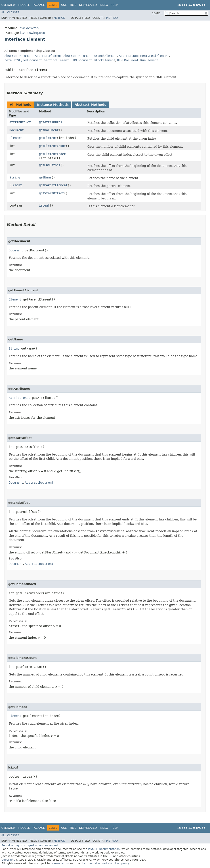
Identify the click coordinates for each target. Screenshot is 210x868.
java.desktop (29, 28)
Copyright (8, 860)
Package (39, 5)
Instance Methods (53, 105)
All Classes (10, 12)
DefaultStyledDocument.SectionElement (37, 60)
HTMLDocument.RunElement (138, 60)
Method (59, 18)
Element (16, 138)
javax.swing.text (33, 33)
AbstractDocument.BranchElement (90, 56)
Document (17, 130)
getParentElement (53, 185)
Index (104, 5)
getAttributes (50, 122)
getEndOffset (50, 165)
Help (114, 5)
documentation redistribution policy (105, 863)
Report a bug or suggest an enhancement (30, 845)
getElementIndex (52, 154)
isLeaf (44, 205)
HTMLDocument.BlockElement (93, 60)
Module (24, 5)
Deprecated (88, 5)
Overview (8, 5)
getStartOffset (51, 193)
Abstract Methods (90, 105)
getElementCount (52, 146)
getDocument (49, 130)
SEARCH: (157, 13)
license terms (60, 863)
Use (64, 5)
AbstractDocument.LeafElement (144, 56)
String (15, 177)
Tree (73, 5)
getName (45, 177)
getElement (48, 138)
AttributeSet (20, 122)
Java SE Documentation (104, 849)
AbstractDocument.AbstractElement (33, 56)
